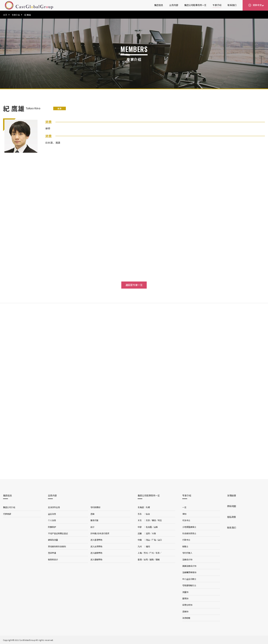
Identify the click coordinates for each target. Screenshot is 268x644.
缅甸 (158, 559)
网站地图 (232, 506)
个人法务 (52, 520)
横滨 (154, 520)
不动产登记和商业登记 (58, 533)
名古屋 (149, 527)
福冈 (148, 546)
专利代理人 (187, 553)
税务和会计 (53, 559)
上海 (140, 553)
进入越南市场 (96, 553)
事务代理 (94, 520)
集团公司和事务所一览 (195, 5)
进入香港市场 (96, 540)
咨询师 (185, 611)
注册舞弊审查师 (189, 572)
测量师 (185, 592)
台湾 (146, 559)
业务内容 (174, 5)
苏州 (146, 553)
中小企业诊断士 (189, 579)
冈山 (148, 540)
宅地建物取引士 (189, 585)
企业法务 (52, 514)
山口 (160, 540)
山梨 (156, 527)
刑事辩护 (52, 527)
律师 (184, 514)
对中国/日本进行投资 (100, 533)
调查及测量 (53, 540)
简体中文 (257, 5)
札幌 (148, 507)
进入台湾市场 (96, 546)
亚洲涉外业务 (54, 507)
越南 (152, 559)
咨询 (92, 514)
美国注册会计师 (189, 566)
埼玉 (160, 520)
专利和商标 (95, 507)
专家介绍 (217, 5)
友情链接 (232, 495)
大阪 (154, 533)
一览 (184, 507)
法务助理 (186, 618)
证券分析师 (187, 605)
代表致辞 (7, 514)
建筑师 (185, 598)
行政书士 (186, 540)
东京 (148, 520)
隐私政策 (232, 517)
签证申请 (52, 553)
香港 (140, 559)
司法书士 (186, 520)
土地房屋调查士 (189, 527)
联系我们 (232, 5)
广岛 (154, 540)
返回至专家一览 (134, 285)
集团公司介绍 (9, 507)
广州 (152, 553)
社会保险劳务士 (189, 533)
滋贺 (148, 533)
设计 (92, 527)
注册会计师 (187, 559)
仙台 (148, 514)
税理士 (185, 546)
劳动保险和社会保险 (57, 546)
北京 (158, 553)
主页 (5, 15)
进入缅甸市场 (96, 559)
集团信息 (159, 5)
